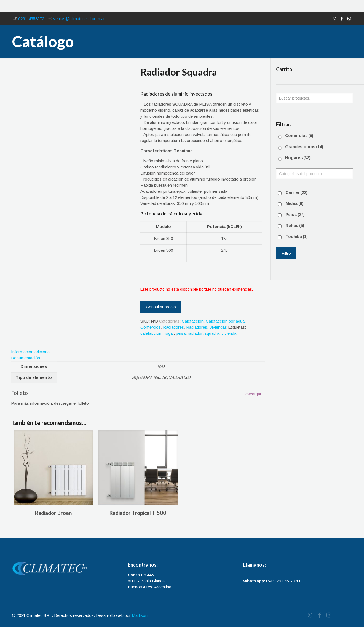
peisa (181, 333)
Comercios (151, 327)
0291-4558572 (31, 19)
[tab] (138, 352)
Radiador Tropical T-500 (138, 513)
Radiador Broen (53, 513)
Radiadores (173, 327)
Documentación (26, 358)
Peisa (295, 214)
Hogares (298, 158)
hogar (169, 333)
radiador (195, 333)
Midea (294, 203)
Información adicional (31, 352)
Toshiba (297, 236)
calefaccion (151, 333)
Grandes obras (304, 147)
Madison (140, 615)
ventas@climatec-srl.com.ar (79, 19)
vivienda (229, 333)
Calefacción (193, 321)
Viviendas (218, 327)
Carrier (296, 192)
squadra (212, 333)
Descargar (252, 394)
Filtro (286, 253)
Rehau (295, 225)
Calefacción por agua (225, 321)
